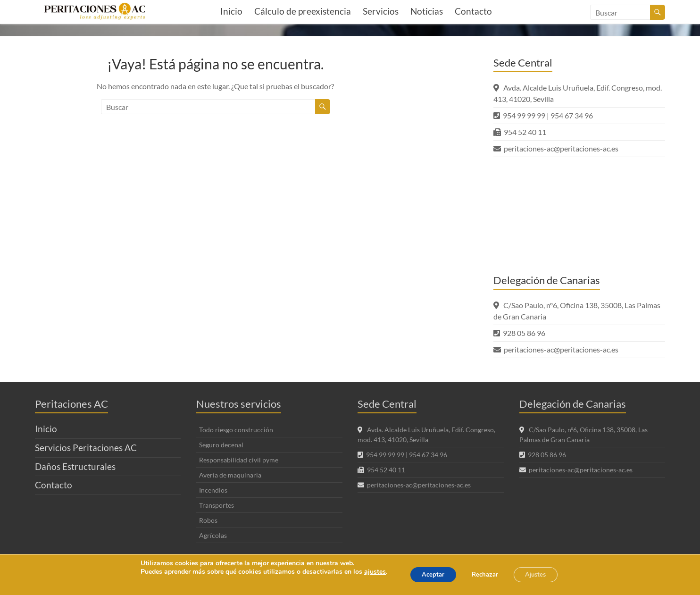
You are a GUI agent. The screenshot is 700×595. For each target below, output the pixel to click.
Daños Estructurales (75, 466)
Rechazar (484, 574)
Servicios (381, 11)
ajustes (365, 572)
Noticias (427, 11)
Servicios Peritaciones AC (86, 448)
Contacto (473, 11)
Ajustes (542, 574)
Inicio (231, 11)
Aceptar (426, 574)
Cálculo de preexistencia (303, 11)
